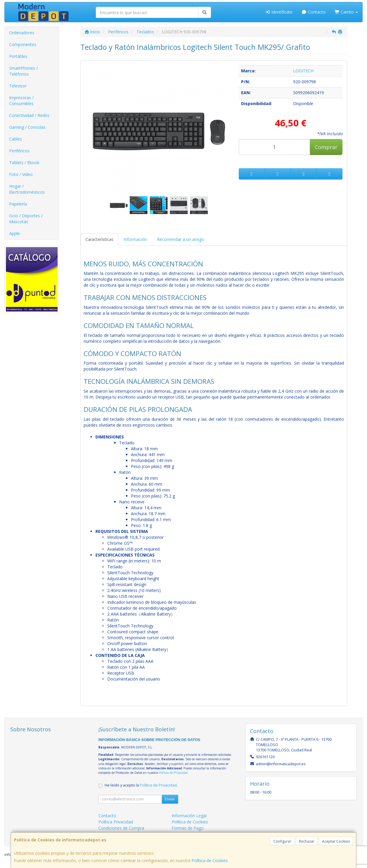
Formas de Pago (188, 828)
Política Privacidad (116, 822)
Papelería (18, 204)
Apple (14, 233)
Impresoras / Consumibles (21, 101)
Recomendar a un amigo (181, 239)
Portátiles (18, 56)
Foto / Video (21, 174)
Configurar (282, 841)
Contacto (314, 12)
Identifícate (279, 12)
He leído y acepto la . (141, 785)
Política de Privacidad (173, 773)
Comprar (326, 147)
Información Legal (189, 816)
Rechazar (307, 841)
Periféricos (19, 151)
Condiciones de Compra (121, 828)
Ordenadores (22, 33)
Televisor (18, 86)
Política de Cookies (210, 860)
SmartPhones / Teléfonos (23, 71)
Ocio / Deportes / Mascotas (26, 219)
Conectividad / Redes (29, 115)
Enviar (170, 799)
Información (135, 239)
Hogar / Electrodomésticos (27, 189)
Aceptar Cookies (336, 841)
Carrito (346, 12)
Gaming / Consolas (27, 127)
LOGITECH (303, 71)
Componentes (23, 44)
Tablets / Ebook (24, 163)
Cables (16, 139)
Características (99, 239)
